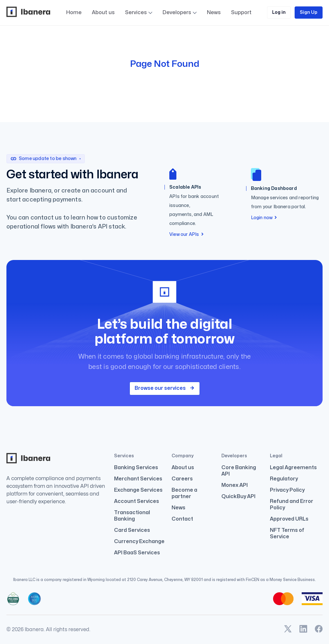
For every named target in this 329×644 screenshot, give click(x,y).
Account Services (137, 501)
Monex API (235, 485)
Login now (264, 218)
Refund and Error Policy (292, 505)
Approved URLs (289, 519)
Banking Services (136, 468)
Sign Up (309, 12)
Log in (279, 12)
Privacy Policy (287, 490)
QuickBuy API (238, 496)
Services (136, 13)
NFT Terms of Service (287, 533)
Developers (180, 26)
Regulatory (284, 479)
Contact (182, 519)
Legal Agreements (293, 468)
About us (103, 13)
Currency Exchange (139, 541)
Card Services (132, 530)
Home (74, 13)
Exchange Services (138, 490)
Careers (182, 479)
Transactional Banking (132, 516)
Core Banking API (239, 471)
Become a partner (184, 493)
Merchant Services (138, 479)
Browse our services (165, 388)
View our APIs (187, 234)
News (178, 508)
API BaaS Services (137, 553)
